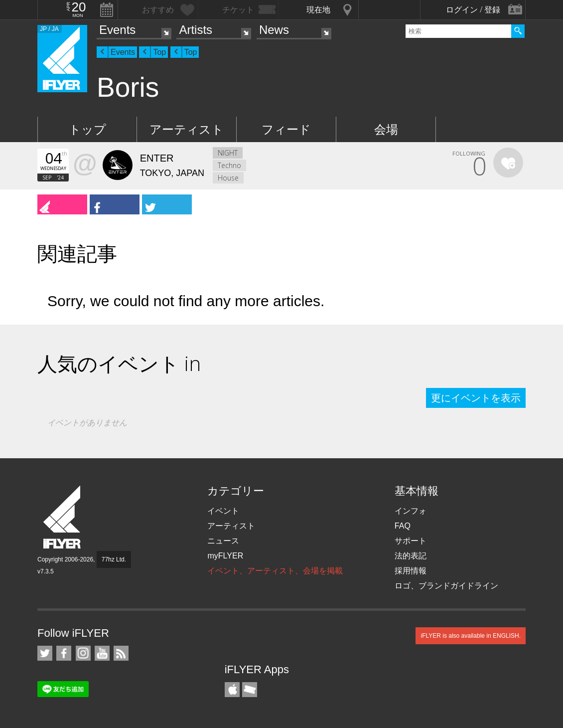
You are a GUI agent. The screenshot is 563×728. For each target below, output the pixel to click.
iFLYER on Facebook (64, 653)
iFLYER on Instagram (83, 653)
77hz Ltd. (114, 559)
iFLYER (63, 517)
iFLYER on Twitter (45, 653)
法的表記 (411, 556)
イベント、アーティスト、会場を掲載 (275, 571)
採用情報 (411, 571)
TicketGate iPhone (250, 690)
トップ (87, 129)
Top (159, 52)
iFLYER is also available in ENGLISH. (471, 636)
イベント (223, 511)
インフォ (411, 511)
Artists (196, 30)
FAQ (403, 526)
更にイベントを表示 (476, 398)
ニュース (223, 541)
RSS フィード (121, 653)
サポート (411, 541)
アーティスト (187, 129)
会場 (386, 129)
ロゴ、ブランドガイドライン (446, 586)
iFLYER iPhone (232, 690)
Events (117, 30)
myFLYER (225, 556)
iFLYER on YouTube (102, 653)
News (274, 30)
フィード (286, 129)
